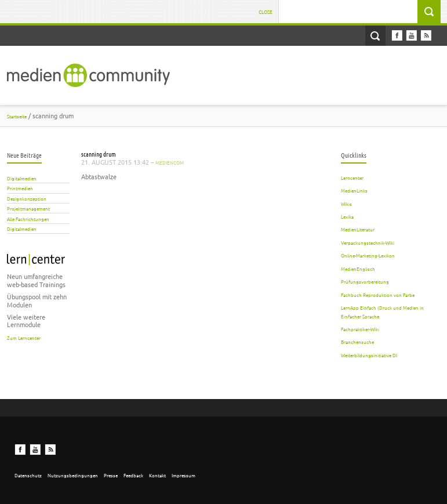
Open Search (375, 36)
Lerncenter (352, 177)
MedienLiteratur (358, 229)
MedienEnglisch (358, 269)
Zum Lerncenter (24, 338)
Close (266, 12)
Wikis (346, 204)
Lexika (347, 216)
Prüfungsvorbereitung (365, 281)
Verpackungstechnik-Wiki (368, 242)
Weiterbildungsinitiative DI (369, 355)
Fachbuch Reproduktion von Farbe (378, 295)
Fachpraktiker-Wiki (360, 329)
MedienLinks (354, 190)
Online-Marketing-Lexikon (368, 255)
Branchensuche (357, 342)
